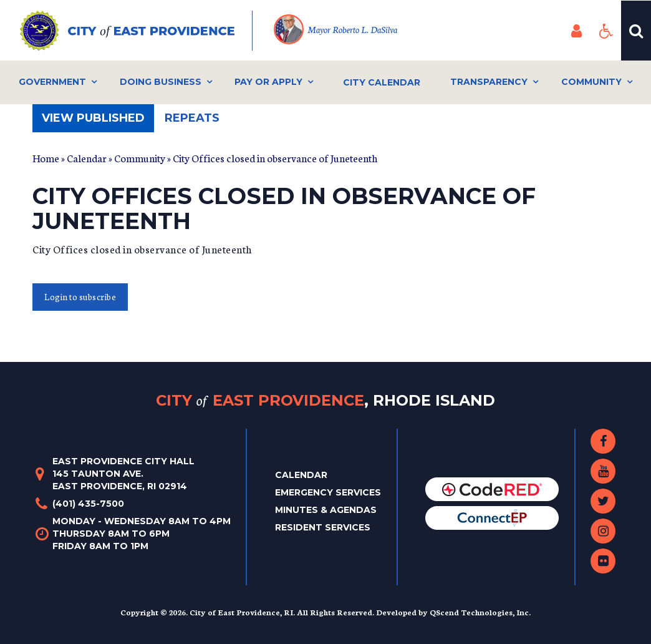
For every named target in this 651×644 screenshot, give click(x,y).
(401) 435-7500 (88, 504)
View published (98, 121)
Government (52, 82)
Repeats (192, 118)
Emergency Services (328, 492)
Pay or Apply (268, 82)
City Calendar (382, 82)
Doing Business (161, 82)
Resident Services (323, 527)
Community (591, 82)
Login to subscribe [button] (80, 297)
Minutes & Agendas (326, 510)
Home (46, 158)
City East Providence (325, 400)
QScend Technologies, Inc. (480, 612)
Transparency (489, 82)
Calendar (87, 158)
